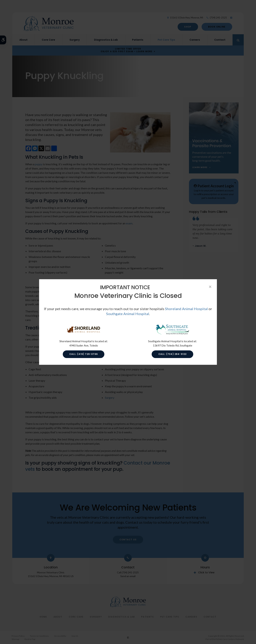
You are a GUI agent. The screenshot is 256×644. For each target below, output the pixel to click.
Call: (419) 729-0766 (84, 354)
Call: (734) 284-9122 (173, 354)
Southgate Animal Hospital (128, 314)
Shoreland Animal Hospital (186, 309)
